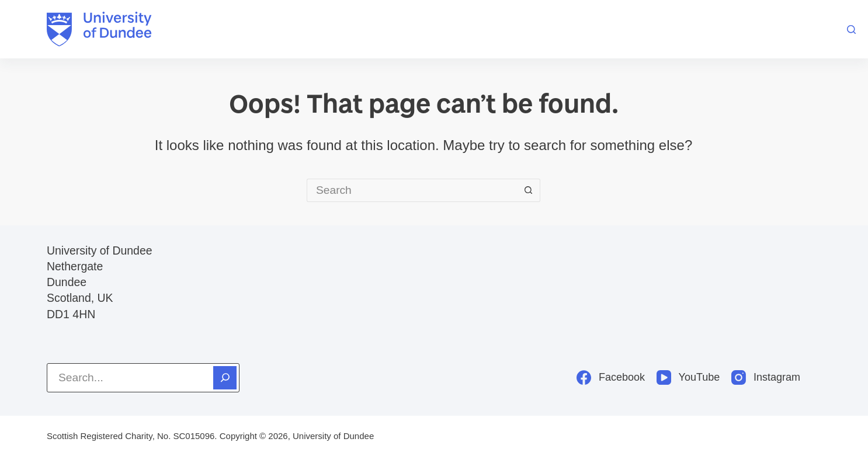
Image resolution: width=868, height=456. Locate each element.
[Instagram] (766, 377)
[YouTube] (688, 377)
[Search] (851, 29)
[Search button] (529, 190)
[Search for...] (412, 190)
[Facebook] (611, 377)
